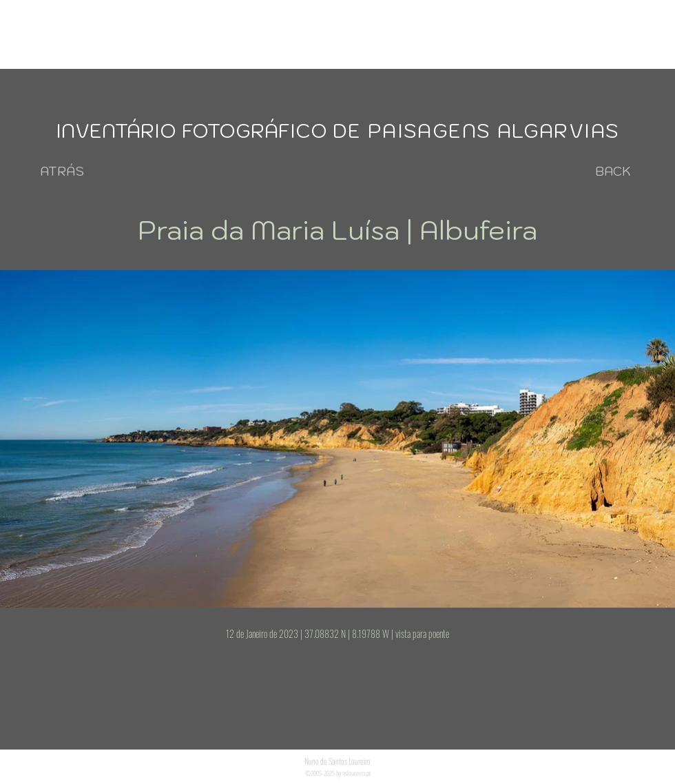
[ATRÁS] (62, 171)
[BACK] (613, 171)
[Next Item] (653, 508)
